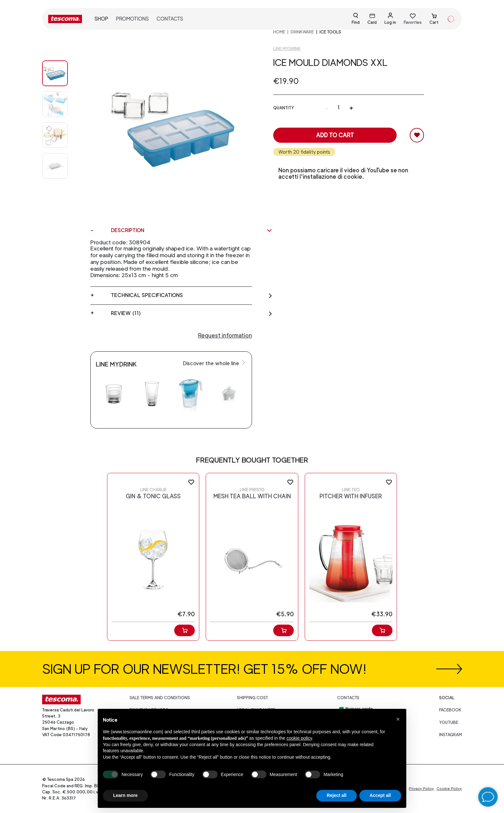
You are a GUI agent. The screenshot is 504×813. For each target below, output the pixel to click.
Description (192, 230)
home (279, 32)
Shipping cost (252, 698)
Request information (225, 335)
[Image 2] (61, 135)
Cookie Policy (449, 789)
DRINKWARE (302, 32)
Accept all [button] (380, 795)
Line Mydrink (287, 49)
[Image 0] (61, 73)
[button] (398, 719)
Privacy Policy (421, 789)
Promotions (132, 19)
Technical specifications (192, 295)
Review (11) (192, 313)
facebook (450, 710)
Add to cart (335, 135)
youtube (449, 723)
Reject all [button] (336, 795)
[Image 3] (61, 166)
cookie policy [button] (299, 738)
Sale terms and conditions (160, 698)
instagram (450, 735)
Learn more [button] (125, 795)
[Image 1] (61, 104)
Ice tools (330, 32)
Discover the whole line (215, 363)
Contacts (170, 19)
